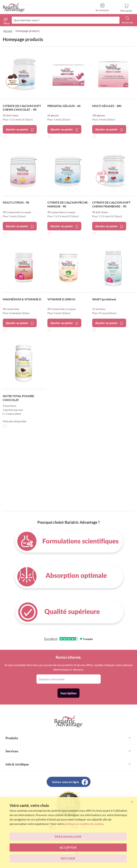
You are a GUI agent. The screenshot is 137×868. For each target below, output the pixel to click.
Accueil (8, 31)
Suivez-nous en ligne (66, 782)
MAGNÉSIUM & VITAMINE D (22, 299)
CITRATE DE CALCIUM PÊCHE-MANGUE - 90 (68, 204)
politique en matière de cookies (84, 824)
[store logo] (14, 7)
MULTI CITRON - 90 (16, 202)
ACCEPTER (68, 847)
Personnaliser (68, 837)
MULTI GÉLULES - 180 (107, 106)
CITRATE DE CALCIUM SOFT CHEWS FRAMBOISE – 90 (111, 204)
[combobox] (66, 20)
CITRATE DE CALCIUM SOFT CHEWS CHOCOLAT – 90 (22, 108)
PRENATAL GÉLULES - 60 (64, 106)
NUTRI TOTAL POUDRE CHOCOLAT (18, 398)
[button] (5, 137)
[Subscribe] (68, 693)
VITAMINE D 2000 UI (61, 299)
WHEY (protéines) (104, 299)
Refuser (68, 858)
